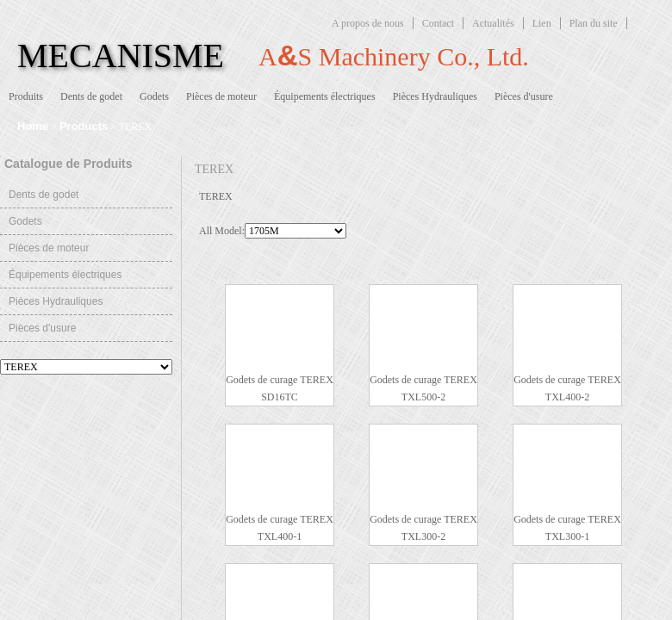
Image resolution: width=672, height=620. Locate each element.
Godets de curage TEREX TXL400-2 (567, 388)
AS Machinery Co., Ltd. (394, 56)
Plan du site (594, 23)
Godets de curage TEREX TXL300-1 (567, 528)
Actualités (493, 23)
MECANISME (121, 56)
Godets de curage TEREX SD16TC (280, 388)
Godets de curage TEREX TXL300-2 (423, 528)
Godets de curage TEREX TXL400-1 (280, 528)
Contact (438, 23)
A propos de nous (368, 23)
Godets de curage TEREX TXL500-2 (423, 388)
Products (84, 126)
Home (33, 126)
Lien (542, 23)
